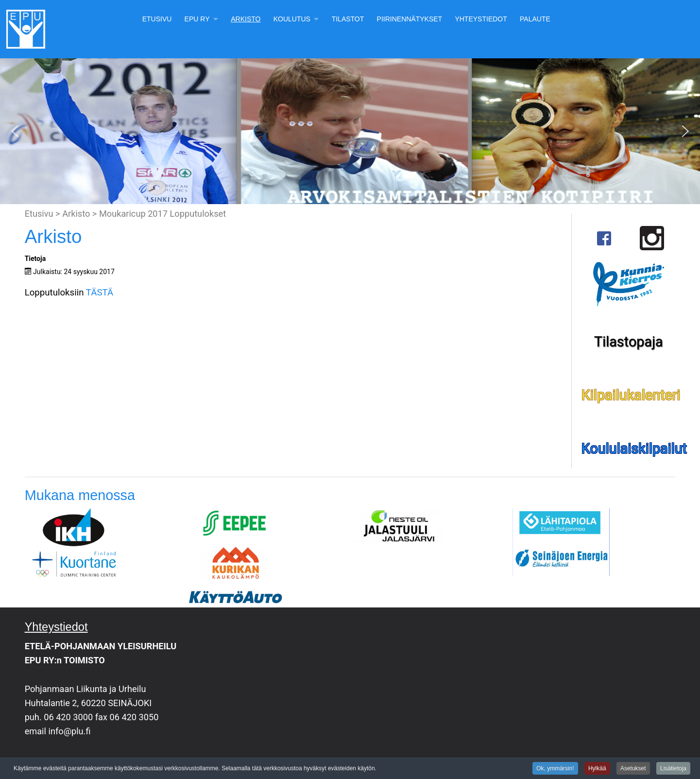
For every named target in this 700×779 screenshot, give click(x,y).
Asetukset (633, 769)
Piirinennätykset (410, 19)
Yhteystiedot (481, 19)
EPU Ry (197, 19)
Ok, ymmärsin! (555, 769)
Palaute (535, 19)
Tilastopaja (629, 342)
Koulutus (292, 19)
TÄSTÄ (100, 293)
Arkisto (246, 19)
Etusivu (157, 19)
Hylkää (597, 769)
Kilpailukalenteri (631, 395)
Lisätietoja (673, 769)
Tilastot (348, 19)
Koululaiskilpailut (634, 449)
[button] (15, 131)
